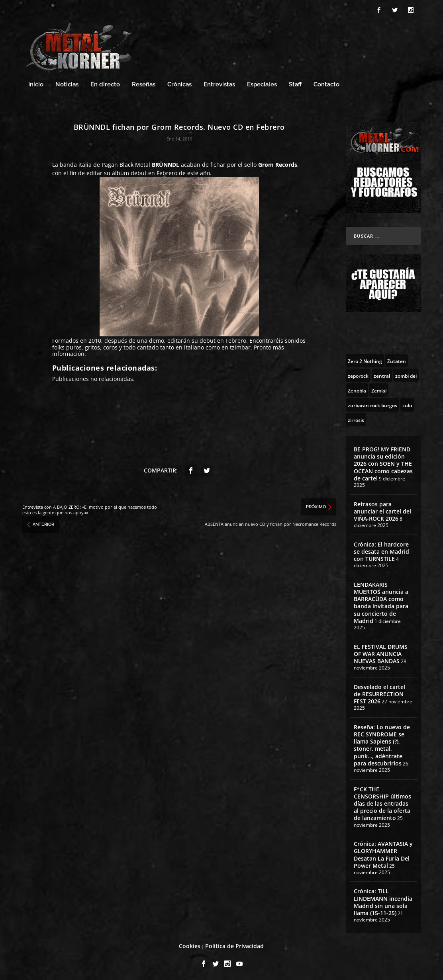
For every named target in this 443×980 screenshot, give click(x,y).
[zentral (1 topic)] (382, 374)
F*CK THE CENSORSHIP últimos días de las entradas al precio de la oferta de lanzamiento (382, 802)
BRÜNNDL (166, 163)
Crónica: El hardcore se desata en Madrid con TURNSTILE (381, 550)
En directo (105, 83)
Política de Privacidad (234, 945)
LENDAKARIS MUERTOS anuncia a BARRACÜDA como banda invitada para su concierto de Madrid (381, 601)
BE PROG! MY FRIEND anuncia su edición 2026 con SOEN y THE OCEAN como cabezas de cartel (383, 463)
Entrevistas (219, 83)
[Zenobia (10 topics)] (357, 389)
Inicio (36, 83)
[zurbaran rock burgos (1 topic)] (372, 404)
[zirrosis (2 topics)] (356, 418)
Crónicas (179, 83)
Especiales (262, 83)
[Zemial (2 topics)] (379, 389)
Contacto (326, 83)
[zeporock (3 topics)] (358, 374)
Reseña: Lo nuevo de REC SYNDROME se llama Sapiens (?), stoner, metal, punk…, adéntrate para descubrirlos (382, 744)
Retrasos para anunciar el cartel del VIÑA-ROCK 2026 (382, 510)
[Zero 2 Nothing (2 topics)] (365, 359)
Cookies (190, 945)
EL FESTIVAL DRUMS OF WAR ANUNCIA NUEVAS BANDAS (381, 653)
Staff (295, 83)
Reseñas (144, 83)
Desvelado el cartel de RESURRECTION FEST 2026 (379, 693)
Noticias (67, 83)
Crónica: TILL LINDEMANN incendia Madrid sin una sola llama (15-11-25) (383, 901)
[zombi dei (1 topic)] (406, 374)
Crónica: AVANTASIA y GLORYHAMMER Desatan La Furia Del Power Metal (383, 853)
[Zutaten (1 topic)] (397, 359)
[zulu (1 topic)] (407, 404)
